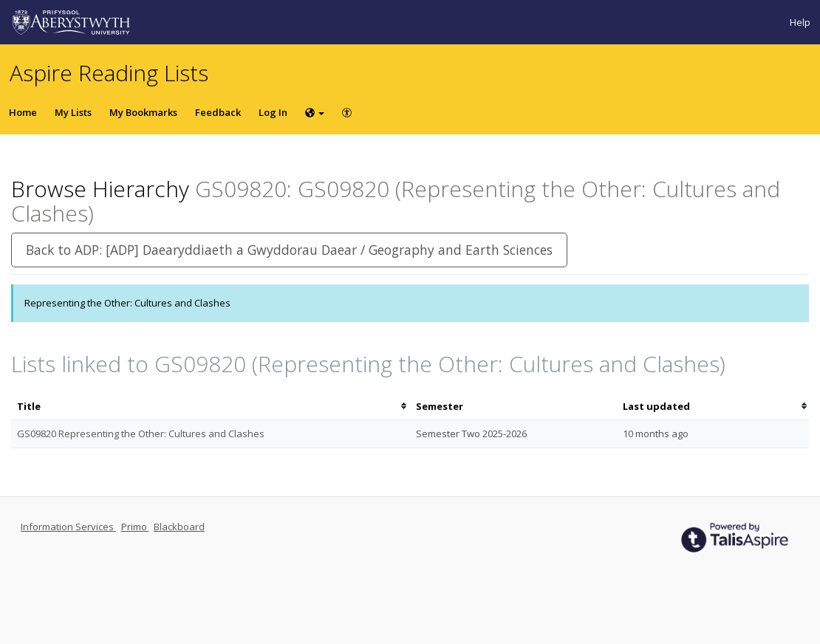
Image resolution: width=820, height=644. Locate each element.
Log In (273, 112)
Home (23, 112)
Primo (135, 527)
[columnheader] (211, 407)
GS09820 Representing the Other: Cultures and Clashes (141, 434)
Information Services (68, 527)
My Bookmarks (143, 112)
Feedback (218, 112)
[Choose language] (315, 112)
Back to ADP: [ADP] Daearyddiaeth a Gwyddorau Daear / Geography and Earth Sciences (289, 250)
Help (800, 22)
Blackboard (179, 527)
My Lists (73, 112)
